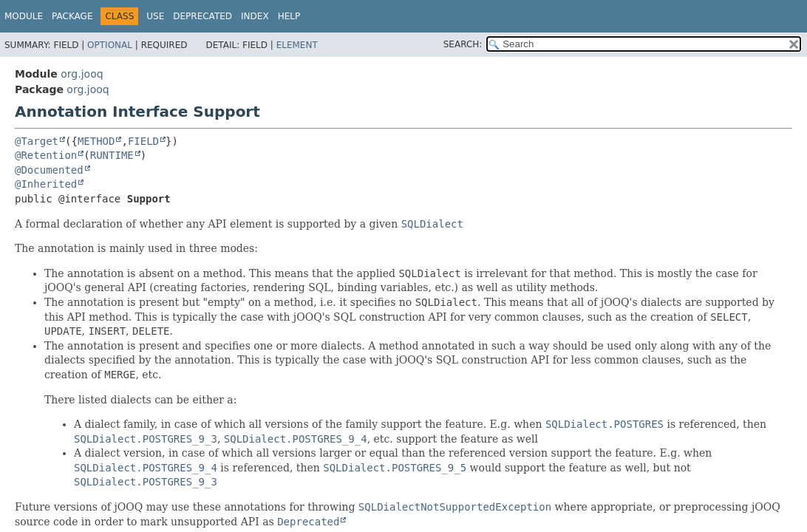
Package (72, 16)
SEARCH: (463, 44)
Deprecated (202, 16)
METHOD (96, 141)
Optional (110, 45)
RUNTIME (112, 155)
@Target (37, 141)
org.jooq (82, 74)
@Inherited (46, 184)
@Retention (46, 155)
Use (155, 16)
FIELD (143, 141)
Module (24, 16)
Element (297, 45)
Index (255, 16)
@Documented (49, 170)
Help (289, 16)
